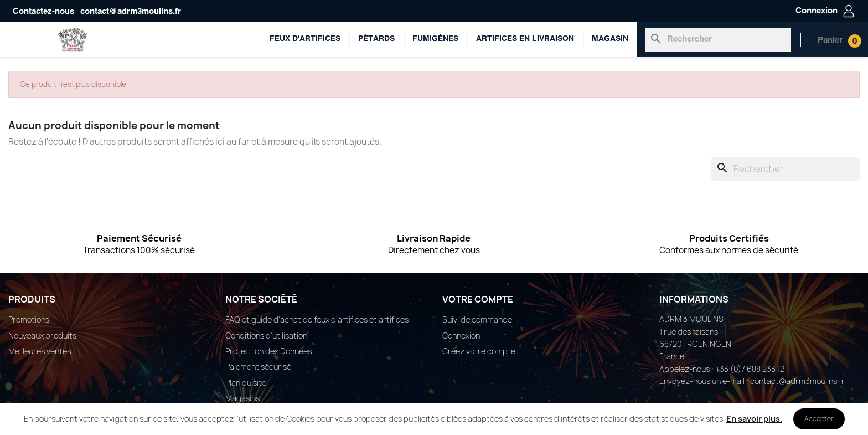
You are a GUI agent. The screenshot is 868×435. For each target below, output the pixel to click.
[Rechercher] (718, 39)
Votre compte (478, 299)
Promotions (29, 319)
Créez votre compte (479, 351)
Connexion (461, 336)
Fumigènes (435, 39)
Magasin (610, 39)
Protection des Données (268, 351)
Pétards (376, 39)
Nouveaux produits (42, 336)
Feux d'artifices (305, 39)
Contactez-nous (43, 12)
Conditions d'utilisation (266, 336)
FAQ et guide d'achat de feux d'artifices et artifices (317, 319)
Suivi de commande (477, 319)
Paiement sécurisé (258, 367)
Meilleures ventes (40, 351)
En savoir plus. (754, 419)
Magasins (242, 398)
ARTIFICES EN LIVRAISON (525, 39)
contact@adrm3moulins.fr (131, 12)
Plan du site (246, 383)
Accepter (819, 419)
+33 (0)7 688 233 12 (750, 369)
